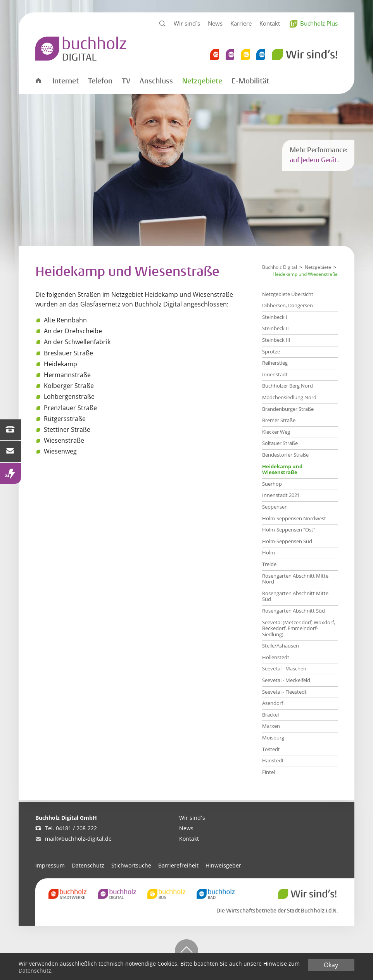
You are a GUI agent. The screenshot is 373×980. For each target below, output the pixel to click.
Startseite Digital (38, 80)
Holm (269, 552)
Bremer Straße (279, 420)
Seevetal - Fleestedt (284, 692)
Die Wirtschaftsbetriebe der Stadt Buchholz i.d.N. (277, 911)
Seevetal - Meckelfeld (286, 680)
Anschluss (156, 81)
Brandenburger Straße (288, 409)
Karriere (241, 23)
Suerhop (272, 484)
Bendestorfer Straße (285, 455)
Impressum (50, 865)
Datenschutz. (36, 970)
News (215, 23)
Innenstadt (275, 374)
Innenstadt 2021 (281, 495)
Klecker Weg (276, 432)
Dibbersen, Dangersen (288, 305)
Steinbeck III (276, 340)
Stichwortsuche (131, 865)
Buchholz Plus (319, 23)
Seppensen (275, 507)
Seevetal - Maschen (284, 668)
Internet (66, 81)
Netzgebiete (202, 81)
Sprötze (271, 351)
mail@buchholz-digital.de (78, 839)
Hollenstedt (276, 657)
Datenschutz (88, 865)
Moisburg (273, 738)
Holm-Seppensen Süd (287, 541)
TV (126, 81)
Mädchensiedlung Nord (289, 397)
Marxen (271, 726)
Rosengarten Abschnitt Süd (294, 611)
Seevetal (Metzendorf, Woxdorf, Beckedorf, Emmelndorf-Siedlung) (299, 628)
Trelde (269, 564)
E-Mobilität (250, 81)
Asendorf (273, 703)
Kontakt (270, 23)
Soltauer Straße (280, 443)
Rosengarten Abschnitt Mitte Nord (295, 579)
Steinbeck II (275, 328)
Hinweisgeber (223, 865)
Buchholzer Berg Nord (288, 386)
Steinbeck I (275, 317)
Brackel (270, 715)
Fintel (269, 772)
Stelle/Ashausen (281, 646)
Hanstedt (273, 760)
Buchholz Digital (280, 267)
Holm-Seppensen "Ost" (289, 530)
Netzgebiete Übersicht (288, 294)
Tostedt (271, 749)
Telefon (100, 81)
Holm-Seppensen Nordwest (294, 518)
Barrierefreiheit (178, 865)
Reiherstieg (275, 363)
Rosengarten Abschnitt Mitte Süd (295, 596)
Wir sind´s (187, 23)
